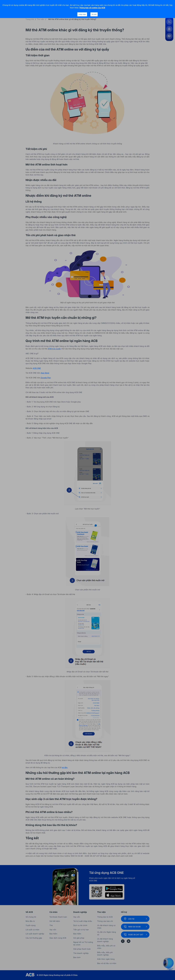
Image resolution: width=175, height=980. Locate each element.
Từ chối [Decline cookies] (94, 14)
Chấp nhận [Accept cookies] (82, 14)
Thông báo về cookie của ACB (92, 8)
